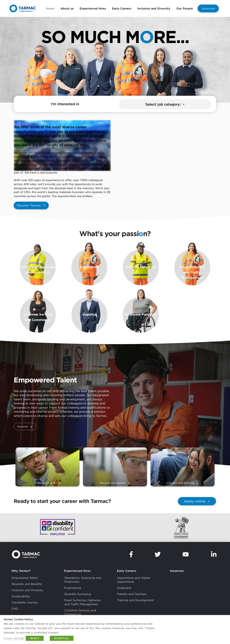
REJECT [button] (35, 638)
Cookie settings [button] (14, 638)
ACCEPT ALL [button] (62, 638)
